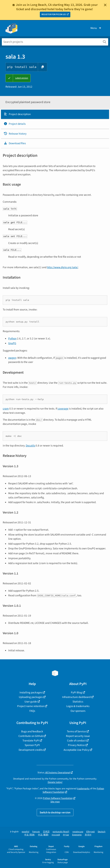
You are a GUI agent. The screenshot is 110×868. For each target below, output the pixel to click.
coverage (63, 409)
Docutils (30, 446)
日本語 (46, 832)
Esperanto (77, 835)
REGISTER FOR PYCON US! (54, 14)
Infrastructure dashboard (76, 697)
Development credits (31, 750)
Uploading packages (31, 697)
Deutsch (102, 832)
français (36, 832)
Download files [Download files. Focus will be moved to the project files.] (15, 143)
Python (12, 338)
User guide (31, 702)
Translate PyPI (31, 741)
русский (56, 835)
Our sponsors (78, 711)
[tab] (55, 114)
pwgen (12, 358)
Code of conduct (76, 741)
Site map (55, 802)
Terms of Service (76, 731)
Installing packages (31, 692)
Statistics (78, 702)
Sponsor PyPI (32, 745)
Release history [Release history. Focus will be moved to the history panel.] (15, 134)
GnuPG (12, 343)
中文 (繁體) (43, 835)
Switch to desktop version (55, 812)
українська (78, 832)
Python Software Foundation (58, 798)
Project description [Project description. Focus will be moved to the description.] (17, 114)
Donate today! (55, 782)
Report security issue (78, 736)
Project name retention (31, 706)
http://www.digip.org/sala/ (62, 267)
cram (6, 409)
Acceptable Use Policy (76, 750)
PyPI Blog (76, 692)
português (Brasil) (61, 832)
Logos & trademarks (78, 706)
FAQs (32, 711)
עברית (66, 835)
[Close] (105, 5)
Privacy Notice (76, 745)
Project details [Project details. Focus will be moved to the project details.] (15, 124)
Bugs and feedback (32, 731)
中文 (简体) (30, 835)
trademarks (83, 789)
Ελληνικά (90, 832)
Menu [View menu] (96, 28)
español (25, 832)
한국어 (88, 835)
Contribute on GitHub (31, 736)
